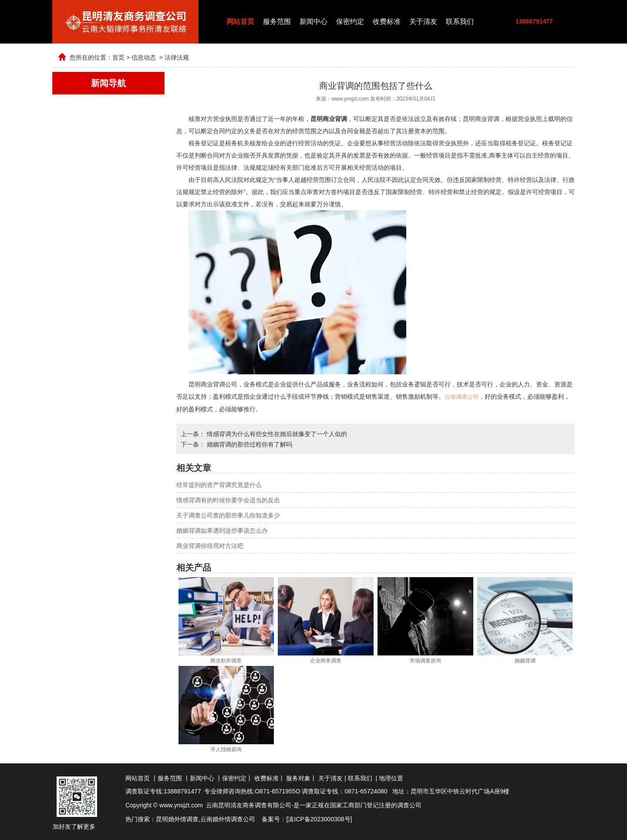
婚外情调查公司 (234, 819)
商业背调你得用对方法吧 (210, 545)
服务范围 (277, 22)
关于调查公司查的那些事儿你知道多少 (228, 515)
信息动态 (144, 57)
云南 (206, 819)
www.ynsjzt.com (350, 99)
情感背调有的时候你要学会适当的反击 (228, 500)
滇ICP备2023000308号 (319, 819)
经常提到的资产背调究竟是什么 (219, 484)
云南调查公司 (462, 396)
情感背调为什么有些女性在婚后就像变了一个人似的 (276, 433)
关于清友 (423, 22)
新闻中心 (313, 22)
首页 (118, 57)
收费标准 (387, 22)
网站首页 (240, 22)
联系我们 (460, 22)
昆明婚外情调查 (177, 819)
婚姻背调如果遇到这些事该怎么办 (222, 530)
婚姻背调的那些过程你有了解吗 (249, 444)
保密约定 (350, 22)
